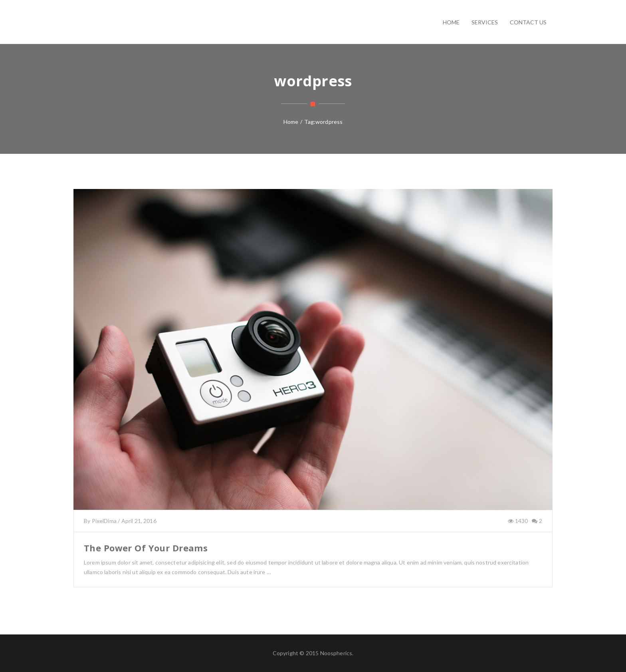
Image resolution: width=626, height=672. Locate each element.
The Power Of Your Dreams (146, 548)
